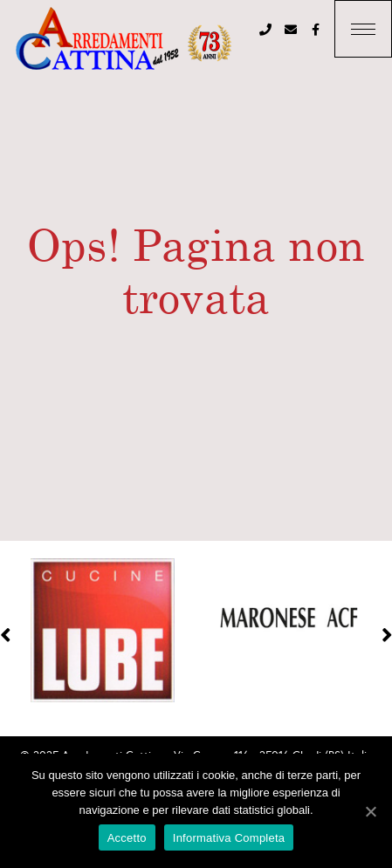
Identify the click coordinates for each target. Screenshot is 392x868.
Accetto (127, 838)
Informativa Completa (229, 838)
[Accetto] (370, 811)
